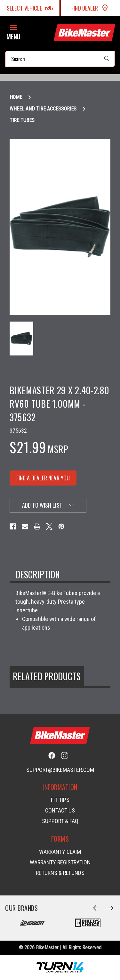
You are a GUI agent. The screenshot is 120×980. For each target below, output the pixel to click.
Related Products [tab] (47, 676)
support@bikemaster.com (60, 770)
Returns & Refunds (60, 873)
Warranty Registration (60, 862)
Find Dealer (90, 8)
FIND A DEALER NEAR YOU (43, 478)
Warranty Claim (60, 852)
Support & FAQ (60, 821)
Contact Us (60, 810)
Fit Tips (60, 800)
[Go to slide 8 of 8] (96, 908)
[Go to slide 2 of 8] (111, 908)
